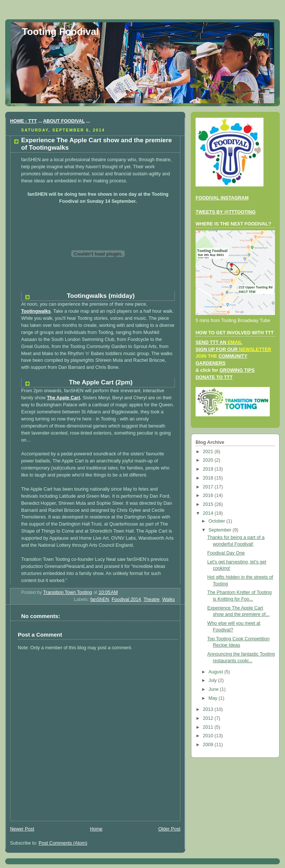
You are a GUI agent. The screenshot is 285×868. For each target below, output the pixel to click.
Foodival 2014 (126, 599)
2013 (209, 709)
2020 (209, 460)
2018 (209, 478)
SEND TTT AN (219, 342)
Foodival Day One (226, 553)
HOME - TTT (23, 121)
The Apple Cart (63, 398)
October (217, 521)
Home (96, 829)
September (221, 530)
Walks (168, 599)
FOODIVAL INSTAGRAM (222, 198)
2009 (209, 745)
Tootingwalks (36, 311)
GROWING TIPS (237, 370)
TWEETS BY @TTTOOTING (226, 212)
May (214, 698)
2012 (209, 718)
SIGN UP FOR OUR (233, 350)
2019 (209, 469)
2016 (209, 495)
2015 (209, 504)
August (217, 672)
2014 (209, 513)
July (213, 680)
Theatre (152, 599)
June (214, 689)
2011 (209, 727)
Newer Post (22, 829)
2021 (209, 452)
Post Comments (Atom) (63, 843)
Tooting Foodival (60, 32)
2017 (209, 487)
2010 (209, 736)
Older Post (169, 829)
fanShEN (99, 599)
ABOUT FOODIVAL (64, 121)
